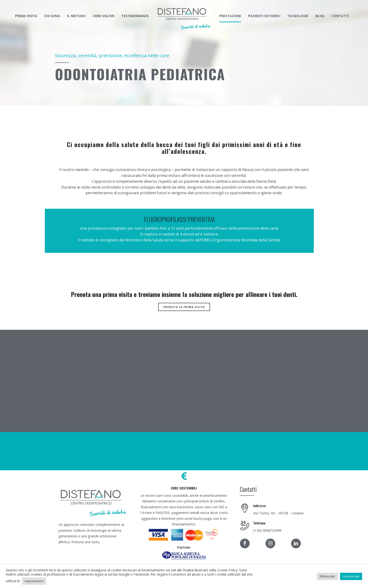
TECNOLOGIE (298, 16)
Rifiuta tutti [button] (327, 576)
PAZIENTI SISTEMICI (264, 16)
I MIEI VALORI (103, 16)
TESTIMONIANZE (135, 16)
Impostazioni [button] (34, 581)
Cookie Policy (227, 570)
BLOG (320, 16)
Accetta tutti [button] (351, 576)
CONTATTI (340, 16)
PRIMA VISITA (26, 16)
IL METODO (76, 16)
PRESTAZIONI (230, 16)
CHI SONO (52, 16)
